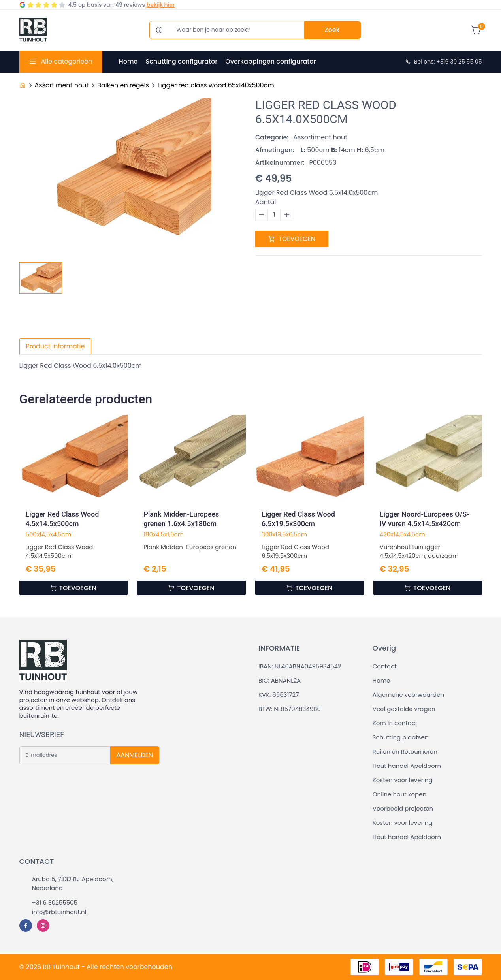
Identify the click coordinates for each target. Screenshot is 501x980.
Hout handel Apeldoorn (407, 766)
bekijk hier (161, 5)
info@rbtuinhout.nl (59, 912)
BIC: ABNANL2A (280, 680)
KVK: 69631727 (279, 695)
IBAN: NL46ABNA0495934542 (300, 666)
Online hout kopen (399, 794)
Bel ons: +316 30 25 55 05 (443, 62)
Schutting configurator (181, 61)
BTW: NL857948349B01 (291, 709)
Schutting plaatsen (401, 737)
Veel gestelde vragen (404, 709)
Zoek (332, 30)
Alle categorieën (66, 61)
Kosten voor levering (403, 780)
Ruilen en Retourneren (405, 751)
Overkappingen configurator (270, 61)
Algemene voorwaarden (408, 695)
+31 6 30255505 (55, 902)
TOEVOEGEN (292, 239)
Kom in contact (395, 723)
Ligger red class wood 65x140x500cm (216, 85)
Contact (385, 666)
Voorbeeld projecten (403, 808)
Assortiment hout (62, 85)
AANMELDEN (135, 755)
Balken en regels (123, 85)
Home (128, 61)
